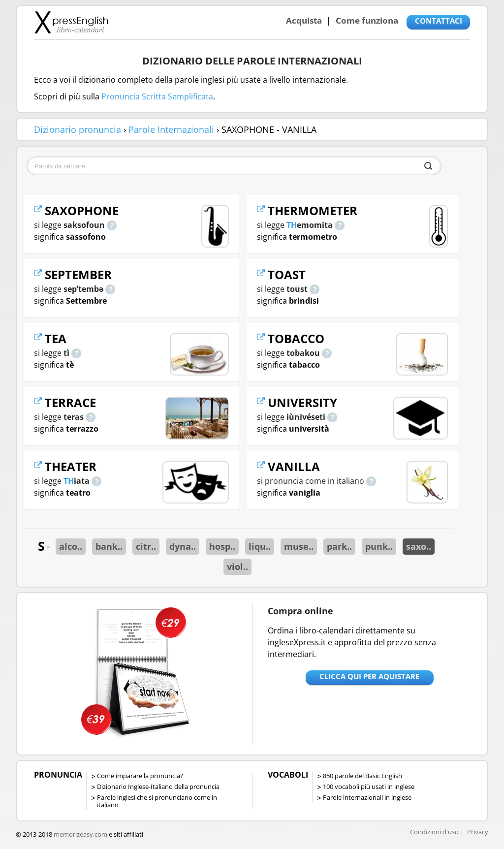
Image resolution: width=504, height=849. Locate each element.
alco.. (71, 546)
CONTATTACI (439, 21)
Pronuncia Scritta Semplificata (157, 96)
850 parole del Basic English (362, 776)
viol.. (237, 566)
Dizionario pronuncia (78, 129)
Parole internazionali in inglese (367, 797)
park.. (339, 546)
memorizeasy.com (80, 834)
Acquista (304, 20)
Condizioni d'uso (434, 832)
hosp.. (222, 546)
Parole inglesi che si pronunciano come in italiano (157, 801)
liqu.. (260, 546)
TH (69, 481)
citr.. (146, 546)
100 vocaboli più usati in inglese (369, 786)
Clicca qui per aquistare (369, 676)
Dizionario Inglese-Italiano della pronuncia (158, 786)
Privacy (478, 832)
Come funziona (367, 20)
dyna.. (183, 546)
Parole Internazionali (171, 129)
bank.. (109, 546)
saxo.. (419, 546)
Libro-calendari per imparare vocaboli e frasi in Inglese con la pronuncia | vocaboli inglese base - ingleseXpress (71, 22)
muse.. (299, 546)
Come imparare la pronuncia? (140, 776)
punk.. (379, 546)
